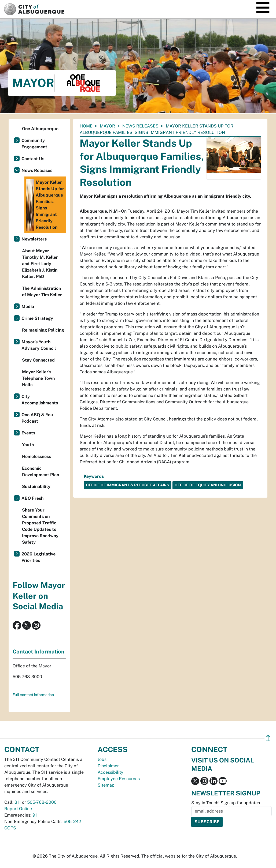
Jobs (102, 759)
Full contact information (33, 695)
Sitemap (106, 785)
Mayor (107, 126)
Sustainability (36, 486)
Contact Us (33, 159)
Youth (28, 445)
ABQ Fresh (32, 498)
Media (28, 307)
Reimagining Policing (43, 330)
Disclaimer (108, 766)
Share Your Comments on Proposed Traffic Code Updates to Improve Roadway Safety (40, 526)
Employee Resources (119, 779)
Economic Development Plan (41, 471)
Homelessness (36, 456)
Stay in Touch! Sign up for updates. (226, 803)
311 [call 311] (18, 802)
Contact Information (38, 652)
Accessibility (111, 772)
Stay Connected (38, 360)
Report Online (18, 809)
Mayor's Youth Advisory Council (39, 345)
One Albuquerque (40, 129)
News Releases (140, 126)
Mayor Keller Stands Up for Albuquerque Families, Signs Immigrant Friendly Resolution (45, 205)
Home (86, 126)
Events (28, 433)
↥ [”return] (268, 738)
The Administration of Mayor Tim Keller (42, 292)
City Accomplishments (40, 400)
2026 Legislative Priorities (38, 557)
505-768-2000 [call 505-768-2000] (42, 802)
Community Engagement (34, 144)
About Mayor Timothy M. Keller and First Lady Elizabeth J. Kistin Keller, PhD (40, 264)
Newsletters (34, 239)
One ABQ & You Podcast (37, 418)
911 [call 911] (36, 815)
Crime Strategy (37, 318)
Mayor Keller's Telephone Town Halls (38, 378)
